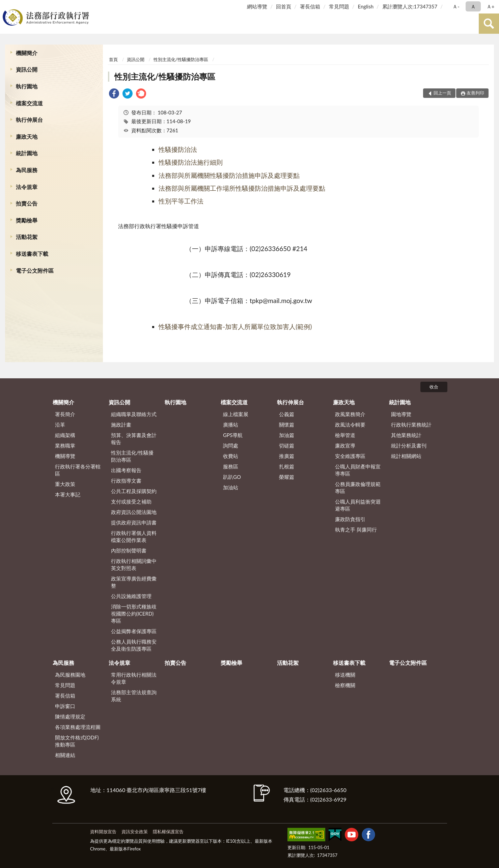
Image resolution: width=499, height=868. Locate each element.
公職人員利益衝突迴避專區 (358, 505)
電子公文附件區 (35, 270)
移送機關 (345, 675)
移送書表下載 (32, 254)
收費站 (231, 456)
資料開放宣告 (103, 832)
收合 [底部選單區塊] (434, 387)
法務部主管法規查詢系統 (134, 696)
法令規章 (27, 187)
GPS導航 (233, 435)
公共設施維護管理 (131, 596)
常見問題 (339, 6)
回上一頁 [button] (442, 93)
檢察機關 (345, 685)
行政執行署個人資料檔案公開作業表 (134, 536)
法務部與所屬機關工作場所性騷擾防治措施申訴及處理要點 (242, 188)
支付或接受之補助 (131, 501)
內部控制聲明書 (129, 550)
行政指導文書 (126, 481)
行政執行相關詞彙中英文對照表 (134, 564)
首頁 (113, 59)
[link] (114, 94)
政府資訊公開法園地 (134, 512)
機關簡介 (27, 53)
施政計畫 (121, 425)
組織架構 (65, 435)
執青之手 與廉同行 (356, 530)
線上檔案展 (236, 414)
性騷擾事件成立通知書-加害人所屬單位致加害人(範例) (235, 327)
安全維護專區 (350, 456)
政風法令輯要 (350, 425)
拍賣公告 (27, 203)
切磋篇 (287, 445)
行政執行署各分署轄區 (78, 470)
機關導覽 (65, 456)
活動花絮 (27, 237)
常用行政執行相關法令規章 (134, 678)
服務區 (231, 466)
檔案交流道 (29, 103)
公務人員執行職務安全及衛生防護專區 (134, 645)
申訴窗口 (65, 706)
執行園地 (27, 86)
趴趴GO (232, 477)
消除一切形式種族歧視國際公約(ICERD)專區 (134, 614)
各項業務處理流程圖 (78, 727)
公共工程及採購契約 (134, 491)
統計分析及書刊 (409, 445)
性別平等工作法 (181, 201)
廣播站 (231, 425)
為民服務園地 (70, 675)
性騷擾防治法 (178, 149)
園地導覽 (401, 414)
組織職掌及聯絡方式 (134, 414)
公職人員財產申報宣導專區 (358, 470)
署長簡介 (65, 414)
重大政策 (65, 484)
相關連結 (65, 755)
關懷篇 (287, 425)
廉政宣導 (345, 445)
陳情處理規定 (70, 716)
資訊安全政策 (135, 832)
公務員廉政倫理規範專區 (358, 487)
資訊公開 (27, 69)
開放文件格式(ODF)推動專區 (77, 741)
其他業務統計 (406, 435)
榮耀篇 (287, 477)
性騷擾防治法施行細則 (191, 162)
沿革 (60, 425)
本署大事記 (68, 494)
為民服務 (27, 170)
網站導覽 (257, 6)
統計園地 (27, 153)
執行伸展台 (29, 120)
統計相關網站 (406, 456)
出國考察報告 (126, 470)
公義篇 (287, 414)
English (366, 6)
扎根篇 (287, 466)
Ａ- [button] (456, 6)
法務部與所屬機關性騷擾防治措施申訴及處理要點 (229, 175)
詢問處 (231, 445)
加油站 (231, 487)
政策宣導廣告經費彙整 (134, 582)
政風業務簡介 (350, 414)
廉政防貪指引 (350, 519)
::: (6, 6)
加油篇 (287, 435)
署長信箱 (310, 6)
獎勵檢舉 (27, 220)
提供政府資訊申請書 (134, 522)
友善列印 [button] (475, 93)
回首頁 (284, 6)
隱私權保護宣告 (168, 832)
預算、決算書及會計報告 (134, 439)
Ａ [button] (473, 6)
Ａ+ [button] (491, 6)
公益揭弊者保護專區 (134, 631)
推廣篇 (287, 456)
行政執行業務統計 (411, 425)
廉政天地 (27, 137)
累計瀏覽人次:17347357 (410, 6)
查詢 (489, 24)
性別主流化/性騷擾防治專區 (181, 59)
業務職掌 (65, 445)
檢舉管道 (345, 435)
